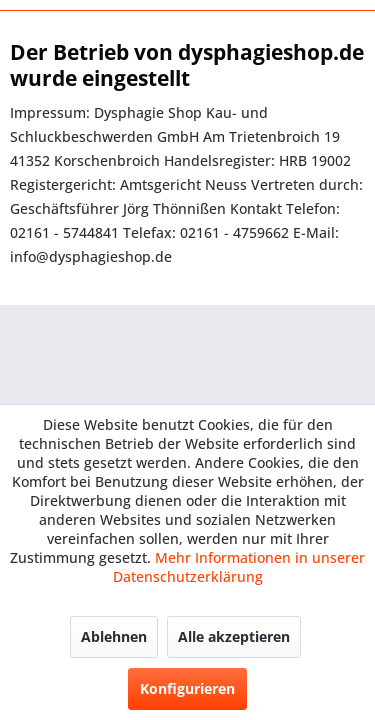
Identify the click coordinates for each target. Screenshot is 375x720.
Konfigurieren (187, 688)
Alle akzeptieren (234, 636)
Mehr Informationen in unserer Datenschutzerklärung (239, 567)
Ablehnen (114, 636)
